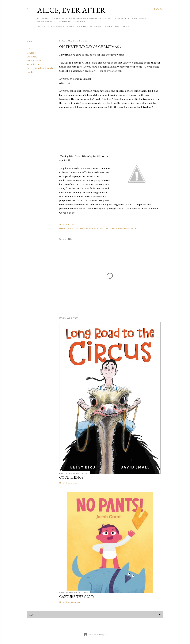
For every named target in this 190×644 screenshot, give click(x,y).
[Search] (159, 9)
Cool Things (71, 477)
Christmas (32, 57)
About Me (95, 27)
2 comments (72, 483)
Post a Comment (74, 602)
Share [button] (30, 41)
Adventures (112, 27)
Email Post (71, 224)
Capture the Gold (77, 597)
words (30, 72)
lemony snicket (35, 61)
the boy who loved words (40, 68)
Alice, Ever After (71, 10)
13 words (31, 53)
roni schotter (33, 64)
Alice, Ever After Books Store (67, 27)
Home (42, 27)
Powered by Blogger (95, 635)
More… (127, 27)
